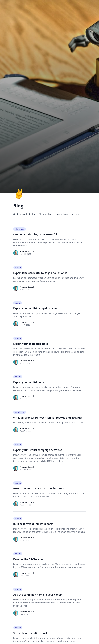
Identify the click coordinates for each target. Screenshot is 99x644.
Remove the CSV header (28, 559)
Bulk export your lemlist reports (33, 524)
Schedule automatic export (30, 633)
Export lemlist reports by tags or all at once (40, 273)
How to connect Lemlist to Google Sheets (39, 488)
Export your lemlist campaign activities (38, 450)
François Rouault (27, 251)
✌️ (19, 193)
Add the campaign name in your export (38, 595)
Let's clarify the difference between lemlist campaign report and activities (49, 423)
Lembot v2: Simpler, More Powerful (35, 234)
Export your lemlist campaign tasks (35, 308)
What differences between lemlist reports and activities (48, 418)
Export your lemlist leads (29, 382)
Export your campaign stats (31, 344)
